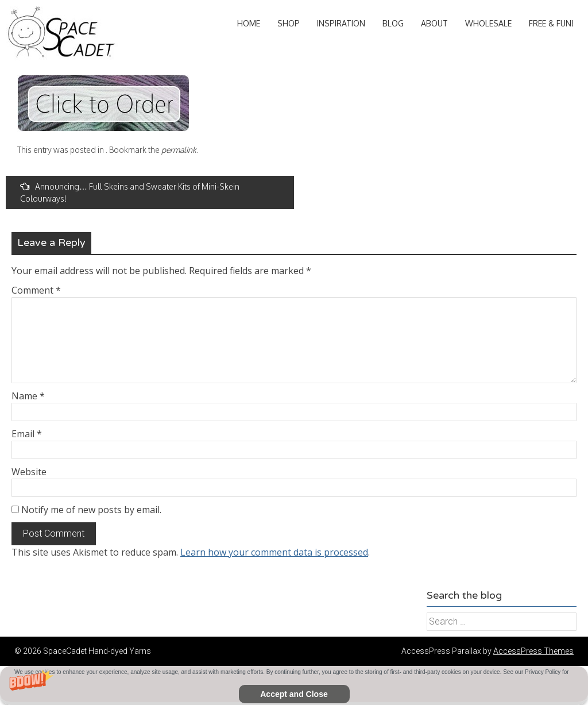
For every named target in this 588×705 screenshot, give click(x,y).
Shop (289, 23)
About (434, 23)
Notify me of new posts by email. (91, 510)
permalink (179, 150)
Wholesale (488, 23)
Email (27, 434)
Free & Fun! (551, 23)
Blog (393, 23)
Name (28, 396)
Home (249, 23)
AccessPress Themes (533, 651)
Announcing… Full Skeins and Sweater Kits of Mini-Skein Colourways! (130, 192)
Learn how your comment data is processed (274, 552)
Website (29, 472)
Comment (36, 290)
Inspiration (341, 23)
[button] (294, 685)
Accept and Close (294, 694)
